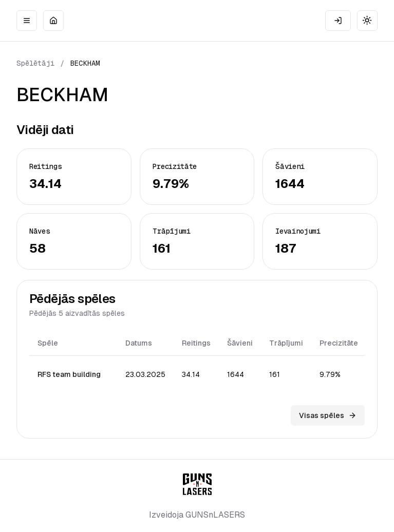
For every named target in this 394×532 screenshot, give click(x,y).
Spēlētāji (35, 63)
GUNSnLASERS (215, 515)
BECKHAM (85, 63)
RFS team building (69, 374)
